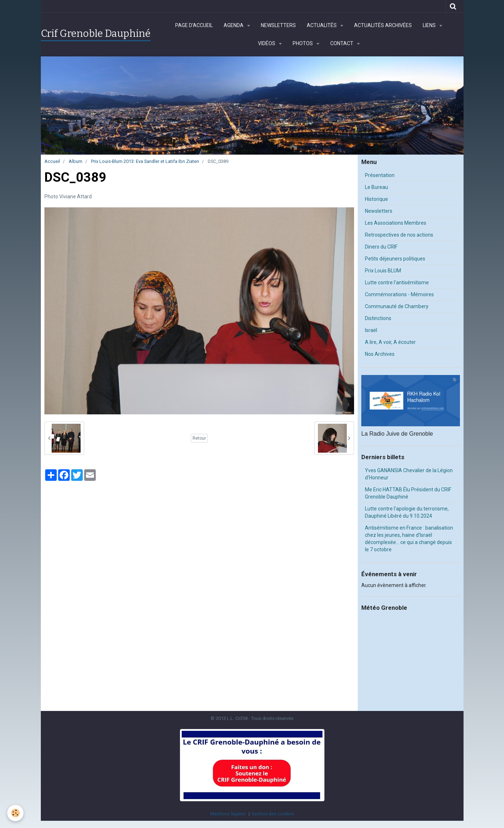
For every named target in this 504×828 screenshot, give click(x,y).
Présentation (380, 175)
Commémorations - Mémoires (399, 294)
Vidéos (267, 43)
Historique (376, 199)
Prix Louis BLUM (383, 271)
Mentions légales (228, 814)
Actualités (322, 25)
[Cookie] (15, 813)
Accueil (52, 161)
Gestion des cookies (273, 814)
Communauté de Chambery (397, 306)
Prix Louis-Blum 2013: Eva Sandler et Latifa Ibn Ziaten (145, 161)
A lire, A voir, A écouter (390, 342)
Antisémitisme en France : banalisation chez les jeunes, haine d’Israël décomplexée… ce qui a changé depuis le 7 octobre (409, 539)
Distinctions (378, 318)
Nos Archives (380, 354)
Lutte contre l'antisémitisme (397, 283)
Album (76, 161)
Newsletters (278, 25)
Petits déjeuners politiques (395, 259)
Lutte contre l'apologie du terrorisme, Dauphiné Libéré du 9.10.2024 (407, 512)
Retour (199, 438)
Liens (430, 25)
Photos (303, 43)
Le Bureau (376, 187)
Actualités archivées (383, 25)
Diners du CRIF (381, 247)
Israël (371, 330)
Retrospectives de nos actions (399, 235)
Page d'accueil (194, 25)
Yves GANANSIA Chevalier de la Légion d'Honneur (409, 474)
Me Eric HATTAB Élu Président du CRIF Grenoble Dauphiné (408, 493)
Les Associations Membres (396, 223)
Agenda (234, 25)
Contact (342, 43)
